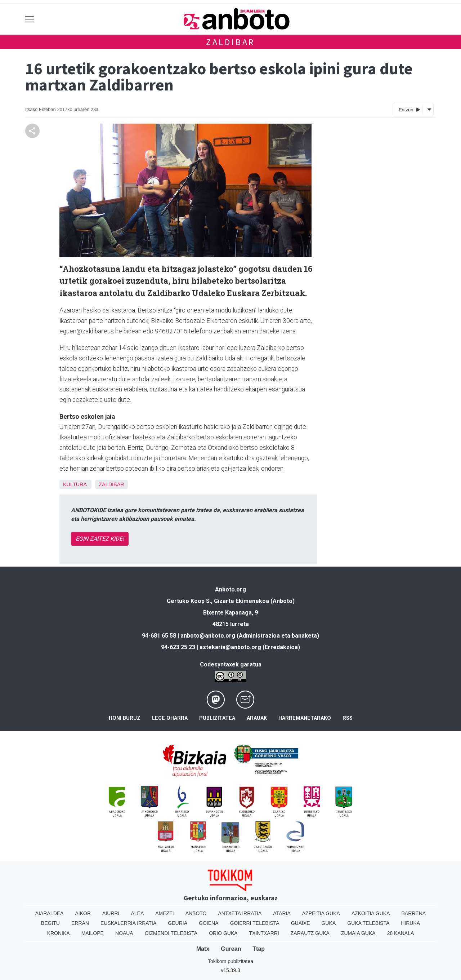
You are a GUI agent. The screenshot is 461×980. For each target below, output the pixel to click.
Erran (80, 923)
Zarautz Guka (310, 933)
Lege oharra (170, 718)
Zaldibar (230, 42)
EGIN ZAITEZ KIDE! (100, 539)
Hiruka (410, 923)
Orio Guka (223, 933)
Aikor (83, 913)
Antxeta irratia (240, 913)
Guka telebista (368, 923)
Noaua (124, 933)
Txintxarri (264, 933)
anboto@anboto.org (208, 636)
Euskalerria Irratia (128, 923)
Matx (203, 949)
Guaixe (301, 923)
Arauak (257, 718)
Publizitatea (217, 718)
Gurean (231, 949)
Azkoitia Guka (371, 913)
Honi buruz (125, 718)
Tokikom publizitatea (230, 961)
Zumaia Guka (358, 933)
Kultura (75, 484)
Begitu (50, 923)
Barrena (413, 913)
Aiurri (111, 913)
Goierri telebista (254, 923)
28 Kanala (401, 933)
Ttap (259, 949)
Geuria (178, 923)
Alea (137, 913)
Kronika (59, 933)
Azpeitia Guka (321, 913)
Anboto (196, 913)
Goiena (209, 923)
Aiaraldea (50, 913)
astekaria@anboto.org (230, 647)
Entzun (409, 109)
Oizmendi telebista (171, 933)
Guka (329, 923)
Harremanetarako (305, 718)
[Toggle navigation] (30, 19)
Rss (348, 718)
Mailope (93, 933)
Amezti (164, 913)
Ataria (282, 913)
